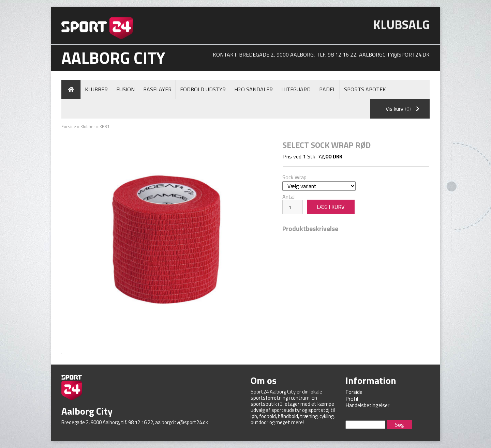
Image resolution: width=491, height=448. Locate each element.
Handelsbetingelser (367, 405)
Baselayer (157, 89)
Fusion (125, 89)
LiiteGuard (296, 89)
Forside (69, 126)
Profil (352, 399)
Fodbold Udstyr (203, 89)
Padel (327, 89)
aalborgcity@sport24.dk (394, 55)
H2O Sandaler (254, 89)
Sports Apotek (365, 89)
